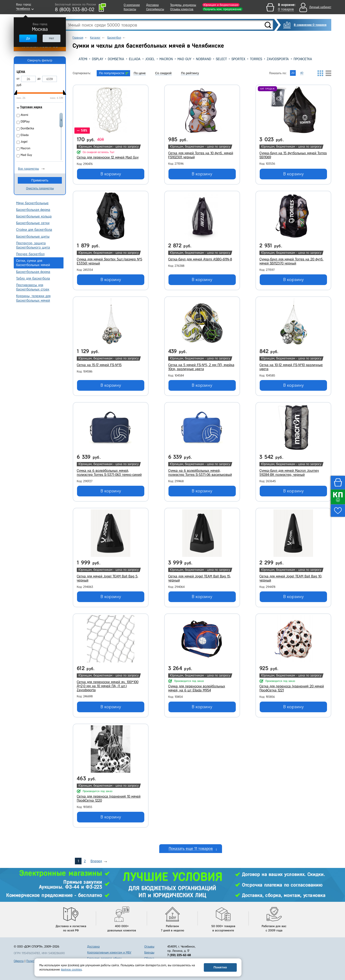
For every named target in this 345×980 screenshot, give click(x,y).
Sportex (238, 59)
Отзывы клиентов (182, 9)
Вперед (96, 861)
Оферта (19, 961)
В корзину (111, 174)
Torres (256, 59)
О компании (132, 5)
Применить (40, 180)
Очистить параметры (40, 188)
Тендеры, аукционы (183, 5)
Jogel (150, 59)
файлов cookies (71, 969)
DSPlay (98, 59)
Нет (51, 38)
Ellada (135, 59)
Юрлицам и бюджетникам (221, 5)
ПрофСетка (303, 59)
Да (28, 38)
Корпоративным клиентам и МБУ (109, 952)
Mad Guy (184, 59)
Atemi (83, 59)
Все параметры (28, 169)
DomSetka (116, 59)
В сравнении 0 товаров (310, 25)
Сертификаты (155, 9)
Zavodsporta (278, 59)
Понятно (220, 967)
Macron (166, 59)
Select (221, 59)
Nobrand (204, 59)
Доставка (152, 5)
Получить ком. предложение (222, 9)
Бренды (149, 952)
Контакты (130, 9)
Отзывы (149, 946)
